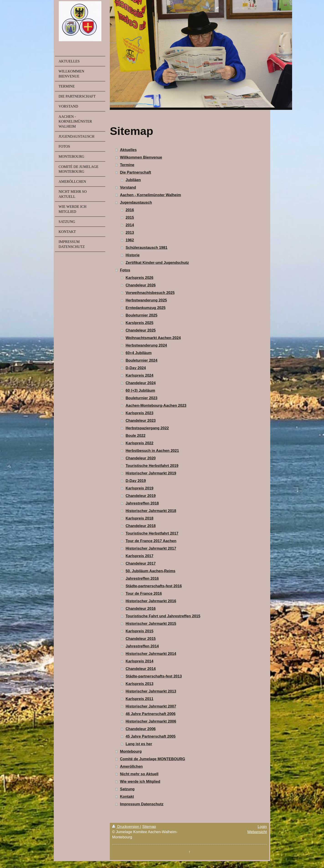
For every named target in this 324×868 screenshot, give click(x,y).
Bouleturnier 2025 (141, 315)
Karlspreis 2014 (139, 661)
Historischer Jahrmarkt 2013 (151, 691)
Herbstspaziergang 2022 (147, 428)
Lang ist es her (139, 744)
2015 (130, 217)
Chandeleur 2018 (141, 526)
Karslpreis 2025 (139, 323)
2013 (130, 232)
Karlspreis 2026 (139, 278)
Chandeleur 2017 (141, 563)
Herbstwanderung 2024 (146, 345)
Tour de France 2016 (144, 593)
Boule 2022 (135, 435)
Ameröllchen (131, 766)
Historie (132, 255)
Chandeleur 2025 (141, 330)
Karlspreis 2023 (139, 413)
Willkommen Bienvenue (141, 157)
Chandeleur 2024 (141, 383)
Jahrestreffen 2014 (142, 646)
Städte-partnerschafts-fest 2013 (154, 676)
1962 (130, 240)
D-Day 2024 (136, 368)
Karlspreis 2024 (139, 375)
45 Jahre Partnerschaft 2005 (150, 736)
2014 (130, 225)
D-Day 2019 (136, 481)
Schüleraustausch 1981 (146, 247)
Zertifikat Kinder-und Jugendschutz (157, 263)
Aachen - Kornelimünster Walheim (150, 195)
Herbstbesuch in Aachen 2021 (152, 451)
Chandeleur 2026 (141, 285)
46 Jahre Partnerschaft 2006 (150, 714)
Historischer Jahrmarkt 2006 (151, 721)
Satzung (127, 789)
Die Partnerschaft (135, 172)
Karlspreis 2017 (139, 556)
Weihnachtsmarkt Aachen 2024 (153, 338)
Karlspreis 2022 (139, 443)
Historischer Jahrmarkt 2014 (151, 654)
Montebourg (131, 751)
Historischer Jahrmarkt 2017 (151, 548)
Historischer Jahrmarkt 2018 (151, 511)
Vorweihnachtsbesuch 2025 (150, 293)
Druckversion (126, 827)
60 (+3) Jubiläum (140, 390)
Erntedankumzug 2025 (145, 308)
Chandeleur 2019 (141, 496)
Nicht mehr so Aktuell (139, 774)
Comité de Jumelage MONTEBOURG (152, 759)
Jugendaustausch (136, 202)
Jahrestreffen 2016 (142, 578)
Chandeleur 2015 (141, 639)
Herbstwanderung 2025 (146, 300)
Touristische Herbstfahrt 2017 (152, 533)
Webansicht (257, 832)
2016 (130, 210)
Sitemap (149, 827)
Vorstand (128, 187)
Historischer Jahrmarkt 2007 (151, 706)
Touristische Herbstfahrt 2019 (152, 466)
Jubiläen (133, 180)
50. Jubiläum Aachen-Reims (150, 571)
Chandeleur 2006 (141, 729)
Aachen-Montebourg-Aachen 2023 (156, 405)
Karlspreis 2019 (139, 488)
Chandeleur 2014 (141, 669)
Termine (127, 165)
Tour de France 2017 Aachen (151, 541)
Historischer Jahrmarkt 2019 (151, 473)
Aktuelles (128, 150)
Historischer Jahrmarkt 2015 (151, 623)
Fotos (125, 270)
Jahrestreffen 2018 (142, 503)
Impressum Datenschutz (142, 804)
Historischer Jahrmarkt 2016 (151, 601)
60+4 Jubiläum (139, 353)
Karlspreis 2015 (139, 631)
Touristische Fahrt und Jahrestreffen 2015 (163, 616)
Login (262, 827)
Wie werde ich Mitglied (140, 781)
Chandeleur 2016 (141, 608)
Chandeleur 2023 (141, 420)
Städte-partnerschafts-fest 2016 (154, 586)
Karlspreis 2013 (139, 684)
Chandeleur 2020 (141, 458)
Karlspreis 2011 (139, 699)
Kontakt (127, 796)
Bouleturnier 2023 (141, 398)
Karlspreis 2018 (139, 518)
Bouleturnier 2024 (141, 360)
